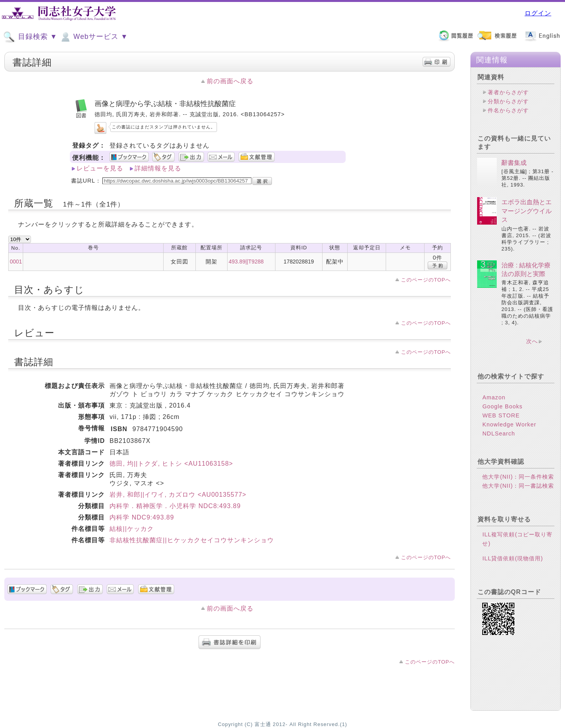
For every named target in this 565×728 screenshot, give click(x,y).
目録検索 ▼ (30, 37)
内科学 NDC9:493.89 (142, 517)
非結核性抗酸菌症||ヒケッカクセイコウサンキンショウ (191, 540)
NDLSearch (498, 434)
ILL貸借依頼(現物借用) (513, 558)
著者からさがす (508, 92)
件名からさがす (508, 110)
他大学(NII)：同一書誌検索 (518, 486)
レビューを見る (100, 168)
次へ (532, 341)
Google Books (502, 406)
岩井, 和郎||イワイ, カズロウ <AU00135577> (178, 495)
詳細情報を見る (158, 168)
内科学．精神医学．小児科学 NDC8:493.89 (175, 506)
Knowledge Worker (509, 424)
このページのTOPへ (426, 280)
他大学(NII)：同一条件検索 (518, 477)
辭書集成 (514, 163)
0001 (16, 262)
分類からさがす (508, 101)
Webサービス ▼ (94, 37)
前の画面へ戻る (230, 81)
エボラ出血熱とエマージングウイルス (527, 211)
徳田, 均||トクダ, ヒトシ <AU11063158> (171, 464)
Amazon (494, 397)
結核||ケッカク (131, 529)
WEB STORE (501, 415)
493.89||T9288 (246, 262)
